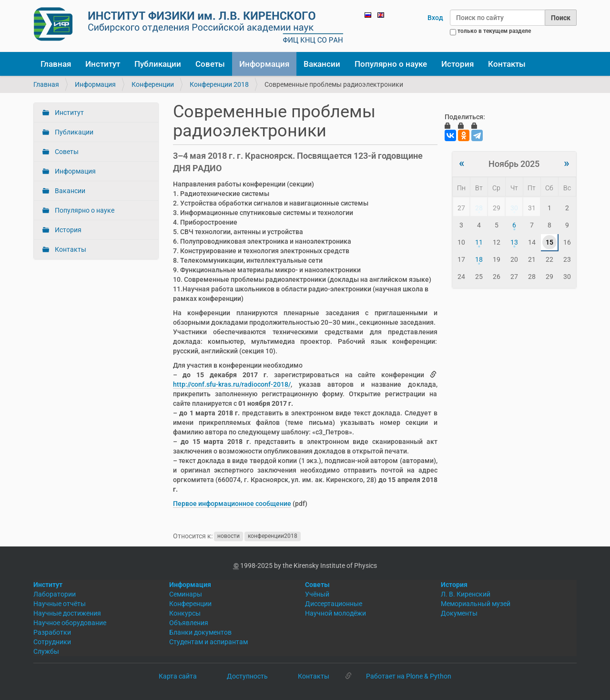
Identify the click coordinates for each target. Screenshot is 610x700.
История (457, 64)
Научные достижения (67, 613)
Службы (46, 651)
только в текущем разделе (494, 31)
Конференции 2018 (219, 84)
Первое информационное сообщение (232, 504)
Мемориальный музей (476, 604)
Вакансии (322, 64)
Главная (56, 64)
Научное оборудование (70, 623)
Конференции (153, 84)
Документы (459, 613)
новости (229, 536)
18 (479, 259)
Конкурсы (185, 613)
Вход (435, 18)
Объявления (189, 623)
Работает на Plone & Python (409, 676)
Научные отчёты (60, 604)
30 (514, 208)
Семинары (186, 594)
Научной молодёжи (335, 613)
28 (479, 208)
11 (479, 242)
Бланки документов (200, 632)
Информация (264, 64)
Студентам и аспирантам (208, 642)
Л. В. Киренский (466, 594)
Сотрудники (52, 642)
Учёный (317, 594)
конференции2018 (273, 536)
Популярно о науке (391, 64)
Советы (210, 64)
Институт (103, 64)
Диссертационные (334, 604)
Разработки (52, 632)
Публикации (158, 64)
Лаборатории (55, 594)
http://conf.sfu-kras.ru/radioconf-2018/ (232, 384)
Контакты (507, 64)
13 (514, 242)
